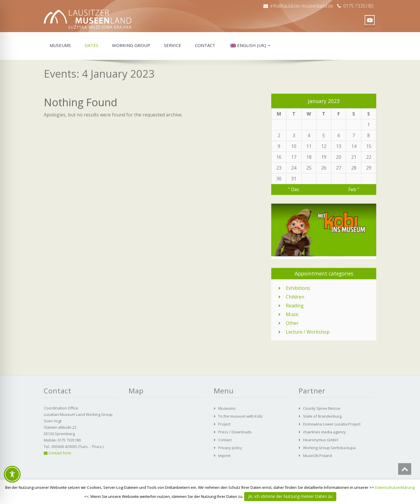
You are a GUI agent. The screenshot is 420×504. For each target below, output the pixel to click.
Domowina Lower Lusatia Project (332, 424)
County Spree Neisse (322, 408)
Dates (91, 45)
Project (224, 424)
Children (295, 297)
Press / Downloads (235, 432)
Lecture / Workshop (308, 332)
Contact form (57, 453)
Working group (131, 45)
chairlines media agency (324, 432)
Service (173, 45)
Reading (295, 306)
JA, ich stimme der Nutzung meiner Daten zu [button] (290, 496)
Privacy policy (230, 448)
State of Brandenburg (322, 416)
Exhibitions (298, 288)
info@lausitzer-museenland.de (302, 6)
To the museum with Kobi (240, 416)
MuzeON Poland (317, 456)
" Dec (294, 189)
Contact (205, 45)
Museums (60, 45)
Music (292, 314)
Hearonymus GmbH (321, 440)
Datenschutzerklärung (395, 487)
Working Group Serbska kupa (329, 448)
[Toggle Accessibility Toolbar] (12, 474)
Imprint (224, 456)
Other (292, 323)
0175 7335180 (358, 6)
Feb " (354, 189)
